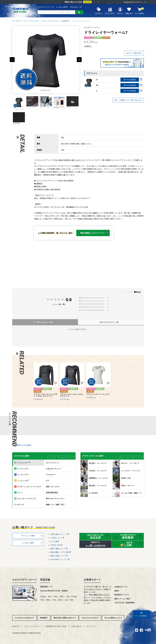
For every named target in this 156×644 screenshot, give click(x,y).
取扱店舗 (45, 580)
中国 (54, 600)
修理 (117, 591)
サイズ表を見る (134, 53)
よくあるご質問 (62, 7)
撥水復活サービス (122, 595)
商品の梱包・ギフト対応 (61, 552)
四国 (60, 600)
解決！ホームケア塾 (122, 599)
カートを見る (139, 11)
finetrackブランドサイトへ (134, 2)
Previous (12, 60)
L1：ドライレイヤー (32, 21)
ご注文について (57, 538)
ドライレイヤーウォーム (50, 21)
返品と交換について (59, 556)
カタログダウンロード (46, 7)
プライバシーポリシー (33, 626)
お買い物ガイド (76, 7)
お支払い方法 (56, 545)
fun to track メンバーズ (60, 559)
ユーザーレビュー (44, 322)
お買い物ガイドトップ (60, 534)
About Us (16, 626)
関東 (62, 596)
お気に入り (129, 11)
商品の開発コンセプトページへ (94, 233)
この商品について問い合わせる (128, 100)
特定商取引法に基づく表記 (56, 626)
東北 (50, 596)
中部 (42, 600)
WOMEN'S (65, 21)
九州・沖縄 (69, 600)
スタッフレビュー (110, 322)
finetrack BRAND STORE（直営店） (55, 591)
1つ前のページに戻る (22, 445)
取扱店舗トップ (46, 587)
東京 (56, 596)
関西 (48, 600)
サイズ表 (55, 541)
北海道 (43, 596)
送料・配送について (59, 549)
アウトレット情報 (31, 536)
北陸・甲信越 (71, 596)
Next (79, 60)
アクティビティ (110, 11)
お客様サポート (92, 580)
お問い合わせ (76, 626)
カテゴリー (99, 11)
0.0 (69, 300)
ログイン (120, 11)
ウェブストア (17, 21)
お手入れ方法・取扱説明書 (125, 603)
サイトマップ (91, 626)
